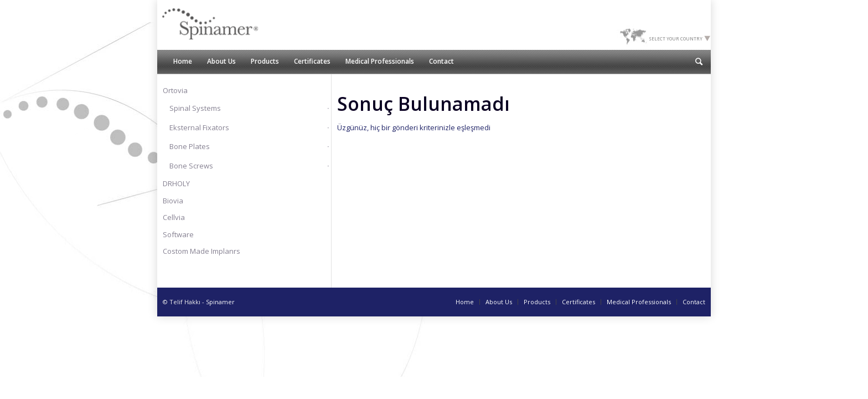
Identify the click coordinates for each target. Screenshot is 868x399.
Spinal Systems (195, 108)
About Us (499, 302)
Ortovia (175, 90)
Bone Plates (190, 146)
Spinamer (220, 302)
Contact (694, 302)
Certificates (578, 302)
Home (465, 302)
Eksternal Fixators (199, 127)
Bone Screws (191, 166)
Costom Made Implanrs (201, 251)
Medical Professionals (639, 302)
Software (178, 234)
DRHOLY (176, 183)
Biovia (173, 201)
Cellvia (174, 217)
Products (537, 302)
